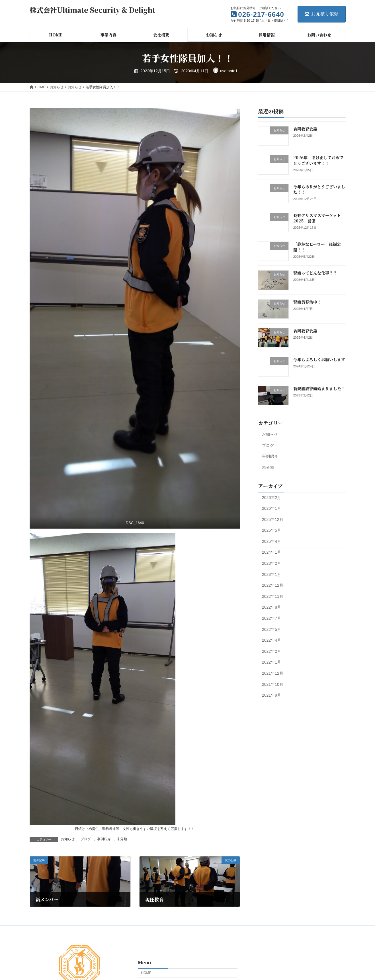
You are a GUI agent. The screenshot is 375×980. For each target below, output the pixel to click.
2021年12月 (273, 673)
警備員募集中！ (307, 302)
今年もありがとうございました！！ (319, 189)
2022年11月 (273, 596)
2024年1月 (271, 552)
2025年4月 (271, 541)
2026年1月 (271, 508)
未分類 (122, 839)
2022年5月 (271, 629)
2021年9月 (271, 695)
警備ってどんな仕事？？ (315, 273)
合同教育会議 (305, 129)
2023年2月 (271, 563)
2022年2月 (271, 651)
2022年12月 (273, 585)
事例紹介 (104, 839)
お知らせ (68, 839)
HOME (146, 973)
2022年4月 (271, 640)
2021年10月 (273, 684)
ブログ (86, 839)
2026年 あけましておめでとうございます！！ (318, 160)
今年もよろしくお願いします (319, 359)
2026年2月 (271, 497)
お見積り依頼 (322, 14)
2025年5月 (271, 530)
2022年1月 (271, 662)
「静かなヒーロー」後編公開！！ (317, 247)
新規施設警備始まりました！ (319, 388)
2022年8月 (271, 607)
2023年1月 (271, 574)
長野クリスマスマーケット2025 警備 (317, 218)
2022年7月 (271, 618)
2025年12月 (273, 519)
